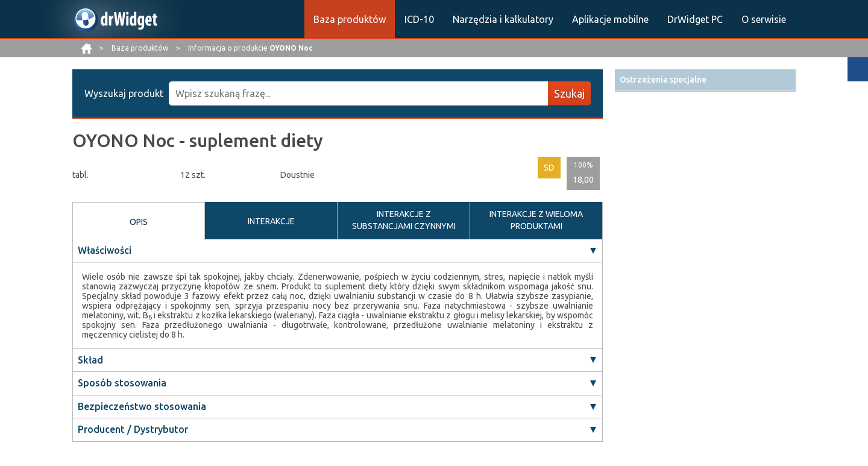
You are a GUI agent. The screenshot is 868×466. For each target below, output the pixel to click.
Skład (90, 360)
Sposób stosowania (122, 383)
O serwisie (764, 19)
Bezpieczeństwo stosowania (142, 406)
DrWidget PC (695, 19)
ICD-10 (419, 19)
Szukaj (569, 93)
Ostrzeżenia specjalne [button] (663, 80)
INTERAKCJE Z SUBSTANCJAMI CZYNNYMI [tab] (404, 220)
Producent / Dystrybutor (133, 429)
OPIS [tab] (139, 222)
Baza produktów (350, 19)
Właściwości (105, 250)
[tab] (705, 80)
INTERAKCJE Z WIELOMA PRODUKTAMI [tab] (536, 220)
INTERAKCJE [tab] (271, 221)
